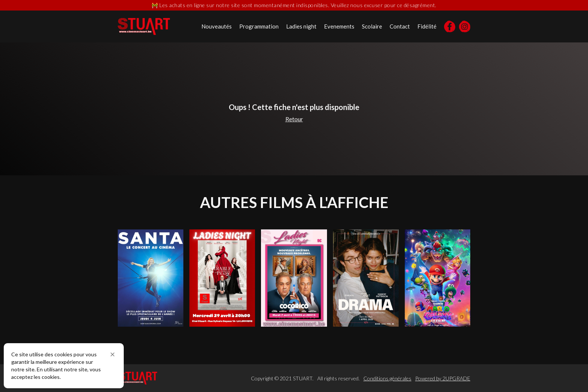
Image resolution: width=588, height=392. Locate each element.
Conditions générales (387, 378)
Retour (294, 119)
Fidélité (427, 26)
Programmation (259, 26)
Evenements (339, 26)
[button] (112, 354)
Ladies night (301, 26)
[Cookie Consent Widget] (64, 366)
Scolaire (372, 26)
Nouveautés (217, 26)
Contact (400, 26)
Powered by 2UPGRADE (443, 378)
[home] (144, 26)
